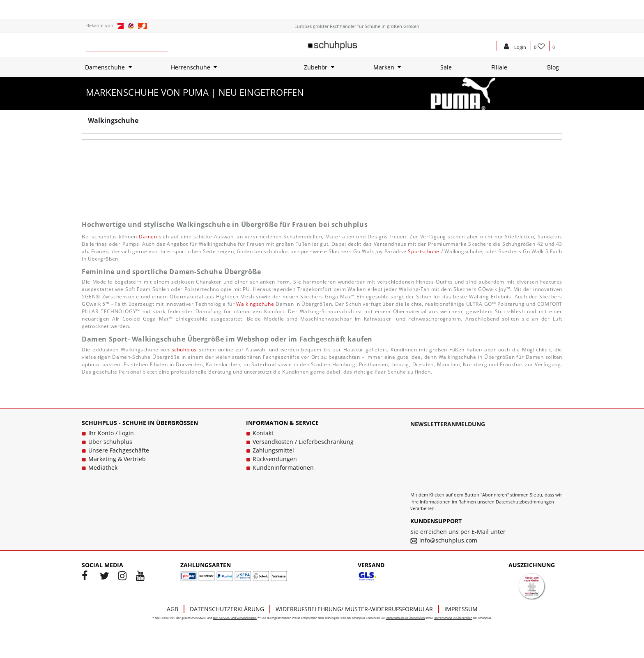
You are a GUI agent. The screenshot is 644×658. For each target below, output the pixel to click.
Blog (553, 67)
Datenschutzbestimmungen (525, 502)
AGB (172, 609)
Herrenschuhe (191, 67)
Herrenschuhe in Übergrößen (453, 618)
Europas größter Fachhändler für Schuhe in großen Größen (357, 26)
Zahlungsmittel (273, 450)
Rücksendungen (275, 459)
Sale (446, 67)
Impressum (461, 609)
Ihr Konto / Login (111, 433)
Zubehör (316, 67)
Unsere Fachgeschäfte (119, 450)
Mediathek (103, 468)
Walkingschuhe (255, 304)
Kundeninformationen (283, 468)
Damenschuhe (105, 67)
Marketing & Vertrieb (117, 459)
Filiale (499, 67)
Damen (148, 237)
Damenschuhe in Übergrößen (405, 618)
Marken (384, 67)
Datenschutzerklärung (227, 609)
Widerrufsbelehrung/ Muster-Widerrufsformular (354, 609)
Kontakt (263, 433)
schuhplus (184, 350)
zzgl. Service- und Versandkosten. (235, 618)
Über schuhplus (110, 442)
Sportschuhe (424, 251)
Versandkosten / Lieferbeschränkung (303, 442)
